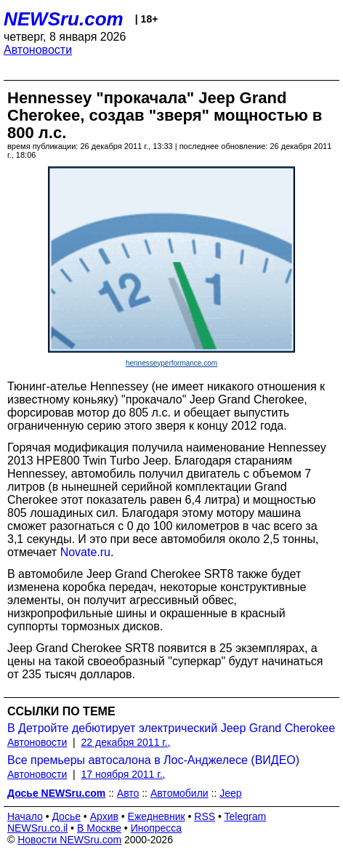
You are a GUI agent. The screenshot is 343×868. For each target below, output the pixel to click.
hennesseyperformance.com (171, 363)
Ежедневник (157, 816)
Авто (128, 793)
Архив (104, 816)
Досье (66, 816)
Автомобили (179, 793)
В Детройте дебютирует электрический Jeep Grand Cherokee (171, 728)
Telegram (246, 816)
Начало (25, 816)
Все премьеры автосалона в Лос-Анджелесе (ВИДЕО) (153, 760)
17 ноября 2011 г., (124, 774)
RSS (205, 816)
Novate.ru (85, 552)
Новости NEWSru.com (69, 840)
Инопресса (157, 828)
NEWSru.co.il (37, 828)
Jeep (230, 793)
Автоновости (38, 50)
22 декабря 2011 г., (126, 742)
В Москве (99, 828)
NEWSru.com (64, 19)
